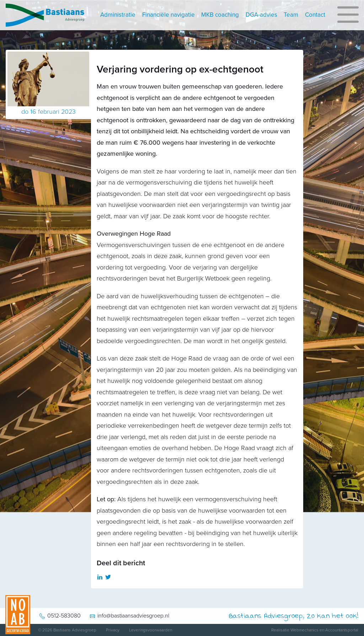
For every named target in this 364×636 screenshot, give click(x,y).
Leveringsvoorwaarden (151, 630)
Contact (315, 15)
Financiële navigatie (168, 15)
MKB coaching (220, 15)
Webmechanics (304, 630)
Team (291, 15)
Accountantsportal (342, 630)
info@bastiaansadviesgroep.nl (133, 616)
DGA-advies (261, 15)
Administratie (118, 15)
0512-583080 (64, 616)
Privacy (113, 630)
